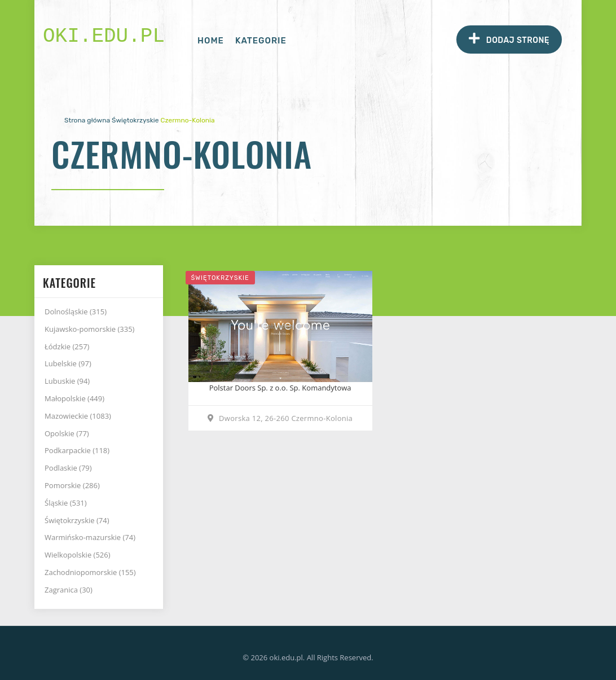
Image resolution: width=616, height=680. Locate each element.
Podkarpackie (77, 450)
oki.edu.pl (104, 36)
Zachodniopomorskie (90, 572)
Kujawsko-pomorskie (89, 329)
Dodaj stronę (509, 39)
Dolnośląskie (76, 312)
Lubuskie (67, 381)
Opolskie (67, 433)
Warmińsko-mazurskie (90, 537)
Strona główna (87, 120)
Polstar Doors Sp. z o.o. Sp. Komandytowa (280, 388)
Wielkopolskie (78, 555)
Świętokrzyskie (135, 120)
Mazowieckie (78, 416)
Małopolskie (74, 398)
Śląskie (66, 503)
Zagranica (69, 590)
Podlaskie (68, 468)
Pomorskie (72, 485)
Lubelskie (68, 363)
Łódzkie (67, 346)
